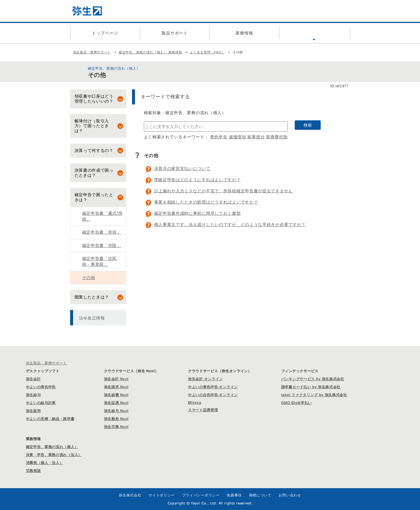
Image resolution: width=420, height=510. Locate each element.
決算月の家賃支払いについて (182, 168)
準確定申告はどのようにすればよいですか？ (197, 180)
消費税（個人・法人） (45, 463)
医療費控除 (277, 137)
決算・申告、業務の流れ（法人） (54, 455)
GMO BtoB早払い (297, 403)
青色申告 (219, 137)
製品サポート (174, 33)
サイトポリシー (162, 495)
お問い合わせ (290, 495)
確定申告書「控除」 (102, 245)
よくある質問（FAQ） (314, 33)
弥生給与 (33, 395)
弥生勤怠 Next (116, 419)
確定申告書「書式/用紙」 (102, 216)
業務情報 (244, 33)
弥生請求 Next (116, 387)
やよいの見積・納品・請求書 (50, 419)
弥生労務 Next (116, 427)
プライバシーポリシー (201, 495)
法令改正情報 (92, 318)
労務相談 (33, 471)
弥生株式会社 (130, 495)
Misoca (195, 403)
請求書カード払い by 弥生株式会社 (311, 387)
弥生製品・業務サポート (92, 52)
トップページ (105, 33)
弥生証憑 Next (116, 403)
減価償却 (237, 137)
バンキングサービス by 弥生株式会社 (313, 379)
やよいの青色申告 (41, 387)
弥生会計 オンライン (205, 379)
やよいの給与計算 (41, 403)
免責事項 (234, 495)
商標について (260, 495)
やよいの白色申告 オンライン (213, 395)
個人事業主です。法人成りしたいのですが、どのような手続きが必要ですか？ (230, 224)
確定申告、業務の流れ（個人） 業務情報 (150, 52)
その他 (89, 278)
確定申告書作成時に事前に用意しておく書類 (197, 213)
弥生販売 (33, 411)
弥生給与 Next (116, 411)
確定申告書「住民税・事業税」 (100, 261)
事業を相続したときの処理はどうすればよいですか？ (206, 202)
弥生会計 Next (116, 379)
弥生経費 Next (116, 395)
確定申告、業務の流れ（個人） (52, 447)
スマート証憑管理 (203, 410)
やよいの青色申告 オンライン (213, 387)
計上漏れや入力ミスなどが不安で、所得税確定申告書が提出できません (223, 191)
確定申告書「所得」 (102, 232)
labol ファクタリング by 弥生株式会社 (314, 395)
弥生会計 (33, 379)
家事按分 (256, 137)
